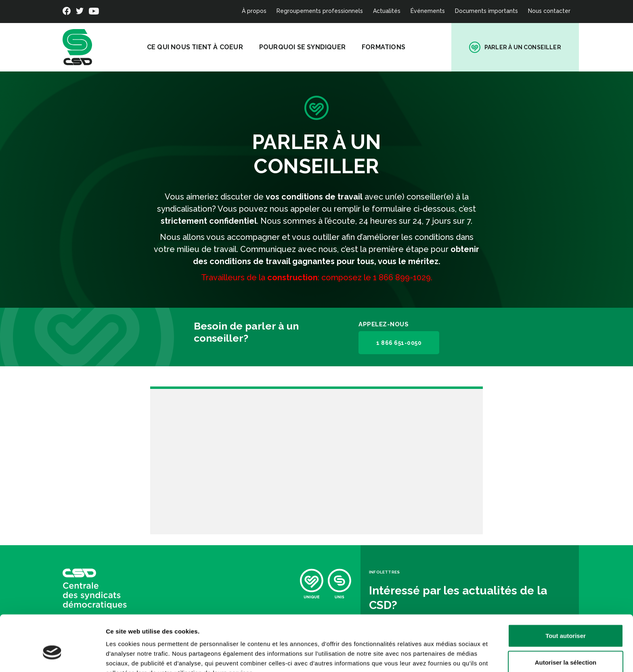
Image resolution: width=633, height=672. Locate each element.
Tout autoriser (566, 593)
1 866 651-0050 (398, 343)
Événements (428, 11)
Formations (386, 47)
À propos (254, 11)
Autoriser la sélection (566, 619)
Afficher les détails (445, 656)
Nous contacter (549, 11)
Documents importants (486, 11)
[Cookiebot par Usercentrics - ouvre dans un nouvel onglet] (52, 656)
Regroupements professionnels (320, 11)
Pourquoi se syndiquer (305, 47)
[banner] (77, 47)
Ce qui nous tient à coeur (198, 47)
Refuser (566, 646)
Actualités (387, 11)
